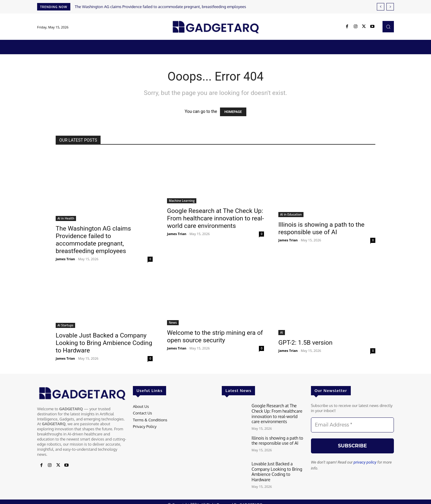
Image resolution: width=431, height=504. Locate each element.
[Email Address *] (352, 425)
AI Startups (65, 325)
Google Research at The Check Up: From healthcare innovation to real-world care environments (215, 218)
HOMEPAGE (233, 112)
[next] (390, 7)
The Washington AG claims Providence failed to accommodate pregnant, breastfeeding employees (160, 7)
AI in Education (291, 214)
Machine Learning (182, 201)
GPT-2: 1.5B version (305, 343)
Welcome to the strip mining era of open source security (215, 336)
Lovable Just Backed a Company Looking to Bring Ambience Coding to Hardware (104, 343)
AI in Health (66, 218)
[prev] (381, 7)
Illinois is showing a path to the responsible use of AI (321, 228)
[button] (388, 27)
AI (282, 332)
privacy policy (365, 462)
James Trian (65, 259)
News (173, 323)
